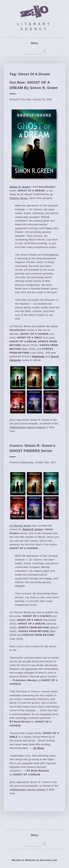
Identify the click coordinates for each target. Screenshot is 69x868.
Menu (34, 43)
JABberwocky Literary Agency (28, 427)
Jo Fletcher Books (20, 526)
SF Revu (39, 748)
